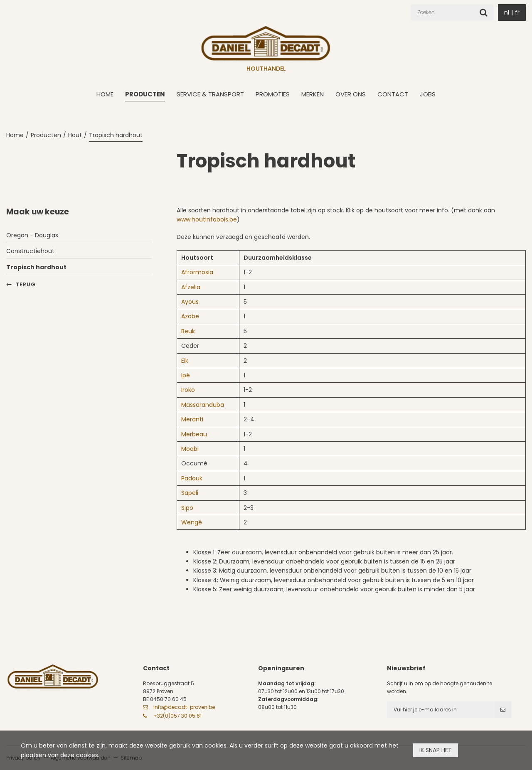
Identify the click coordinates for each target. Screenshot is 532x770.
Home (105, 94)
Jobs (428, 94)
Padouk (192, 478)
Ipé (186, 375)
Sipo (187, 508)
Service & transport (210, 94)
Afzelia (191, 287)
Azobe (190, 316)
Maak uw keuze (38, 212)
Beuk (188, 331)
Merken (313, 94)
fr (517, 12)
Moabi (190, 449)
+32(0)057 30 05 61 (177, 716)
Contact (393, 94)
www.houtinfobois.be (207, 219)
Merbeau (194, 434)
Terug (26, 284)
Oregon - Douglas (32, 235)
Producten (145, 94)
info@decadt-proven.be (184, 707)
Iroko (188, 390)
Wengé (192, 522)
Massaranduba (203, 405)
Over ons (351, 94)
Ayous (190, 302)
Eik (185, 361)
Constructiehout (30, 251)
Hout (75, 135)
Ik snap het (436, 750)
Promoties (273, 94)
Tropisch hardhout (116, 135)
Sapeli (190, 493)
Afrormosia (197, 272)
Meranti (192, 419)
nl (507, 12)
